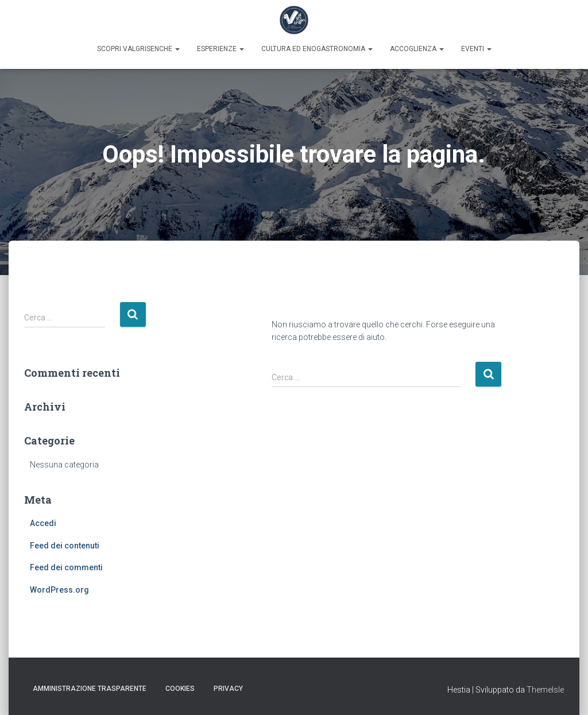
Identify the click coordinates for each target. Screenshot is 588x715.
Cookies (180, 689)
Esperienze (220, 49)
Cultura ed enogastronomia (317, 49)
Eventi (476, 49)
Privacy (228, 689)
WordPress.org (59, 590)
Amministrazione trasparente (90, 689)
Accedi (43, 523)
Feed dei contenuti (65, 546)
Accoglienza (417, 49)
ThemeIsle (545, 690)
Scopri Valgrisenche (138, 49)
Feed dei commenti (66, 567)
